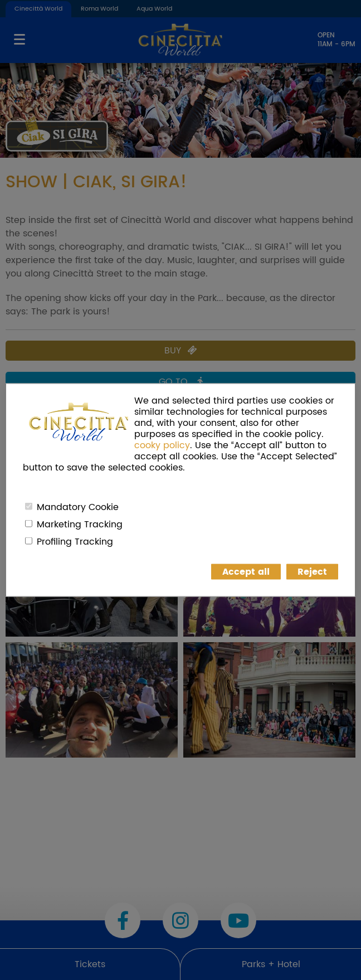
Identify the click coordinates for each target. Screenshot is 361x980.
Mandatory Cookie (78, 507)
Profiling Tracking (75, 542)
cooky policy (162, 445)
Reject (312, 572)
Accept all (246, 572)
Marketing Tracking (80, 525)
